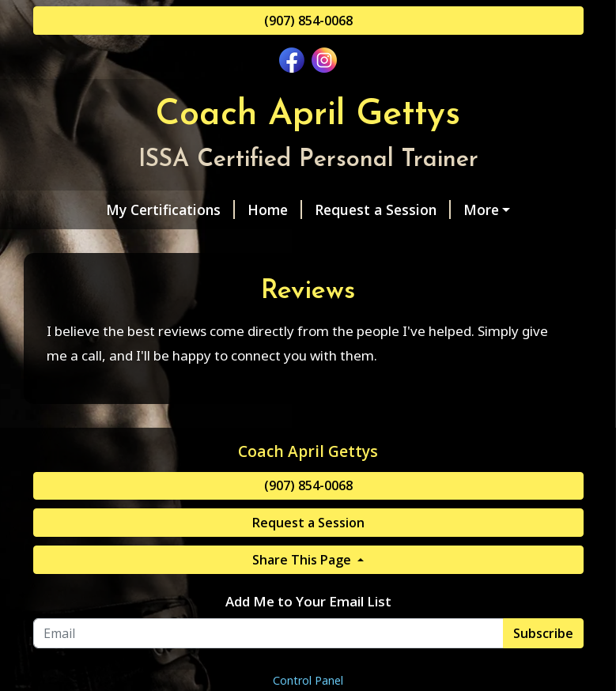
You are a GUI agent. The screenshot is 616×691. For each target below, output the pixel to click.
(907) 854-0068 (308, 21)
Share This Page (303, 626)
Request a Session (323, 210)
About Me (87, 244)
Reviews (497, 244)
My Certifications (110, 210)
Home (215, 210)
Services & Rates (466, 210)
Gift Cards (410, 244)
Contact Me (310, 244)
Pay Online (81, 277)
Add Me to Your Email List (308, 668)
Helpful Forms (195, 244)
